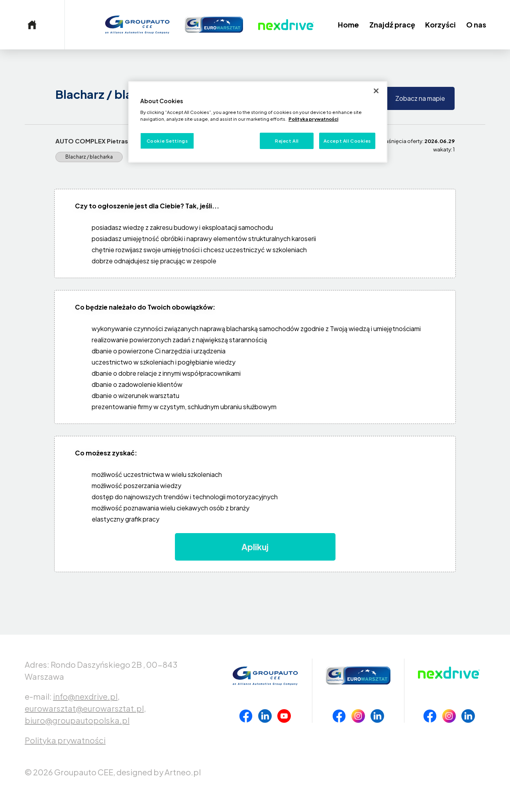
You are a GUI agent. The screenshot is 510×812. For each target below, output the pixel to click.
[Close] (376, 91)
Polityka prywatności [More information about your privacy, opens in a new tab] (313, 119)
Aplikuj (255, 547)
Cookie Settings (167, 141)
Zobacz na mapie (420, 98)
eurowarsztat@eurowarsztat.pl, (85, 708)
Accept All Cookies (347, 141)
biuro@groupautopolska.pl (77, 720)
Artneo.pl (183, 772)
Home (348, 25)
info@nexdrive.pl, (86, 696)
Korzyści (440, 25)
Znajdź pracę (392, 25)
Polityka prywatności (65, 740)
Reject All (287, 141)
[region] (258, 122)
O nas (476, 25)
